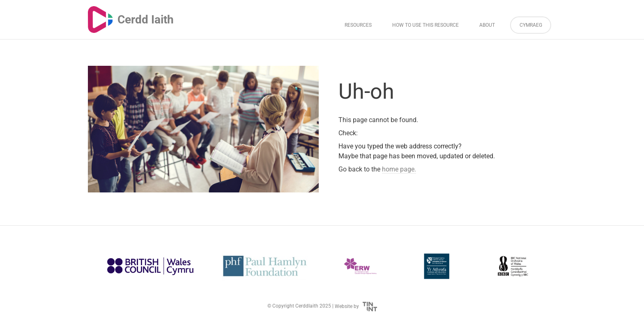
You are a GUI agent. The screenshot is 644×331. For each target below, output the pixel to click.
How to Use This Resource (425, 25)
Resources (358, 25)
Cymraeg (531, 25)
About (487, 25)
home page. (399, 169)
